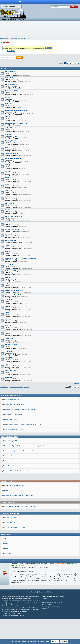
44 (15, 180)
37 (17, 73)
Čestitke (27, 38)
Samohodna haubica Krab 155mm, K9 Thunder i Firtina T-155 (22, 450)
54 (15, 186)
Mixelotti (8, 332)
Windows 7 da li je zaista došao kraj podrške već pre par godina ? (23, 471)
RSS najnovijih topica (10, 543)
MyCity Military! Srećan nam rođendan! (18, 128)
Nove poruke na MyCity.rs (10, 462)
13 (17, 106)
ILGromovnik (9, 300)
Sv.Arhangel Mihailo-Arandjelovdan (16, 110)
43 (13, 180)
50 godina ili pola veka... (13, 229)
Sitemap (41, 617)
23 (15, 167)
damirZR (8, 252)
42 (13, 334)
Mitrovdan (8, 117)
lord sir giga (9, 264)
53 (13, 186)
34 (17, 149)
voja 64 (7, 245)
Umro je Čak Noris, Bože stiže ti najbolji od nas (18, 496)
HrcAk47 (8, 197)
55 (17, 186)
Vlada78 (10, 51)
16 (17, 340)
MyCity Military (4, 38)
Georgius (8, 171)
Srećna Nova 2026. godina (13, 91)
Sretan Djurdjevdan (11, 141)
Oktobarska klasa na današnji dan (16, 123)
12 (15, 106)
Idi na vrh (77, 384)
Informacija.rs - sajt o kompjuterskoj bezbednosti (18, 476)
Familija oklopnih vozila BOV (12, 445)
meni (20, 2)
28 (17, 80)
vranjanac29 (9, 351)
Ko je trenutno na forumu (10, 586)
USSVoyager (9, 358)
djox (6, 147)
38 (17, 373)
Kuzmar (7, 306)
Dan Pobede (9, 210)
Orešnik (6, 516)
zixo (6, 223)
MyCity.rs (58, 622)
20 (15, 192)
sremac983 (8, 134)
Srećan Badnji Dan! (11, 84)
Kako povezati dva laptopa (11, 481)
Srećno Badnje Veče (11, 154)
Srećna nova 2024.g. (11, 271)
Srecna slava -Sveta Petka (13, 295)
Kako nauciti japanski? (10, 466)
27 (15, 80)
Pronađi (20, 58)
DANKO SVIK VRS (11, 371)
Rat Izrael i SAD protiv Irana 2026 (14, 430)
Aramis (7, 178)
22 (13, 167)
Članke (5, 569)
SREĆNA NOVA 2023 (12, 345)
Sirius (7, 184)
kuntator (8, 284)
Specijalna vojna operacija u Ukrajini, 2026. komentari (20, 435)
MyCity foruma (23, 637)
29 (13, 366)
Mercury (8, 165)
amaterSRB (9, 377)
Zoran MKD (8, 234)
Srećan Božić (9, 78)
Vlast (14, 51)
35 (13, 73)
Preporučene (7, 579)
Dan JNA (8, 97)
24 (17, 167)
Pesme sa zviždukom (10, 486)
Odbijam (64, 642)
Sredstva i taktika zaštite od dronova (14, 455)
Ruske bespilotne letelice (11, 425)
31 (15, 247)
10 (16, 136)
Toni (6, 364)
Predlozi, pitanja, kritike (16, 38)
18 (13, 301)
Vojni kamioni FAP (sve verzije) (13, 440)
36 (15, 73)
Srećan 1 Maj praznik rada (13, 216)
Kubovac (8, 319)
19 (13, 192)
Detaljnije (21, 591)
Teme (4, 69)
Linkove (6, 574)
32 (13, 149)
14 (13, 340)
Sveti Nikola (9, 104)
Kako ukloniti (7, 491)
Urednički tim (49, 617)
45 (17, 180)
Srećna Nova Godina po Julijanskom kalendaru (20, 258)
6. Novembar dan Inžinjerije (14, 290)
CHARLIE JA (9, 338)
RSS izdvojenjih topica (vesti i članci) (15, 553)
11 (13, 106)
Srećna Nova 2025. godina (13, 158)
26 (13, 80)
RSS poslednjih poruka (10, 548)
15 (15, 340)
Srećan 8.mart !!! (10, 240)
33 (15, 149)
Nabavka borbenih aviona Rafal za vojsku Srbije (18, 521)
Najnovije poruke (32, 617)
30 (13, 247)
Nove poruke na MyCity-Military (12, 421)
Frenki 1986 (9, 191)
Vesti (5, 564)
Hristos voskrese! (11, 71)
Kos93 (7, 312)
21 (17, 192)
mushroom (8, 325)
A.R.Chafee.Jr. (9, 204)
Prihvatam (55, 642)
